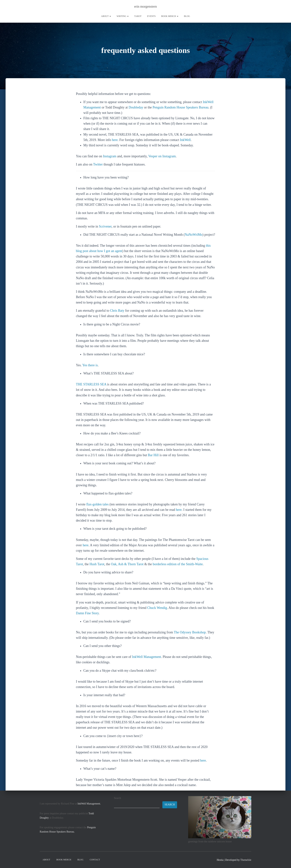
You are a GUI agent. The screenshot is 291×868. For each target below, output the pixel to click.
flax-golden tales (97, 504)
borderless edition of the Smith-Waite (178, 564)
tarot (138, 16)
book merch (170, 16)
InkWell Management (146, 657)
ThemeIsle (246, 860)
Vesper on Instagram (162, 156)
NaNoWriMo (193, 235)
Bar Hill (153, 455)
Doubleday (136, 107)
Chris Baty (117, 311)
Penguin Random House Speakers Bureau (180, 107)
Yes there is (90, 365)
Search (117, 798)
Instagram (110, 156)
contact (95, 860)
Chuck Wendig (157, 608)
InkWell (185, 140)
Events (151, 16)
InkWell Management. (89, 804)
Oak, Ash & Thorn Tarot (127, 564)
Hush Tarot (97, 564)
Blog (187, 16)
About (106, 16)
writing (123, 16)
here (115, 140)
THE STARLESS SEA (91, 384)
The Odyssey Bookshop (190, 632)
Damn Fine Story (87, 613)
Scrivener (105, 226)
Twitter (98, 164)
